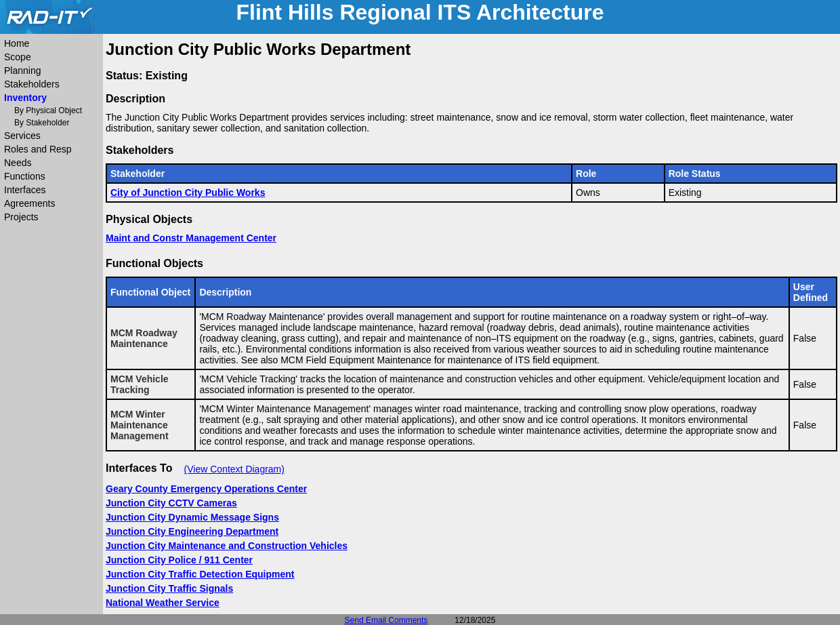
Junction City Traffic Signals (169, 588)
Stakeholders (32, 84)
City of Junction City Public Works (188, 193)
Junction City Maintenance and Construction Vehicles (227, 546)
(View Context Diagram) (234, 469)
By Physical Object (48, 110)
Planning (23, 70)
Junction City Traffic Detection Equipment (200, 574)
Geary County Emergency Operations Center (206, 489)
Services (22, 136)
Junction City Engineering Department (192, 531)
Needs (18, 163)
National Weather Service (163, 603)
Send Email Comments (386, 620)
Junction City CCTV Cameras (171, 503)
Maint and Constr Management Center (191, 238)
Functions (25, 176)
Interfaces (25, 190)
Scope (18, 57)
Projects (21, 217)
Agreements (29, 203)
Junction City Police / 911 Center (179, 560)
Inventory (25, 98)
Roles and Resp (38, 149)
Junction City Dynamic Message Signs (192, 517)
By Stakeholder (42, 123)
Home (17, 43)
